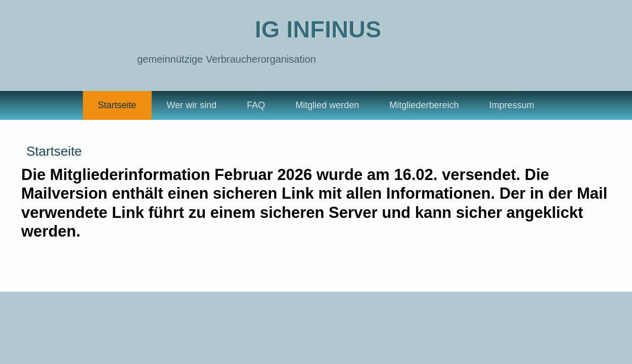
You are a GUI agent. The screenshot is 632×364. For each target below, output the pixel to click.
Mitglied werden (327, 105)
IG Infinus (318, 29)
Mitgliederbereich (424, 105)
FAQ (256, 105)
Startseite (117, 105)
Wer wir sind (192, 105)
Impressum (511, 105)
